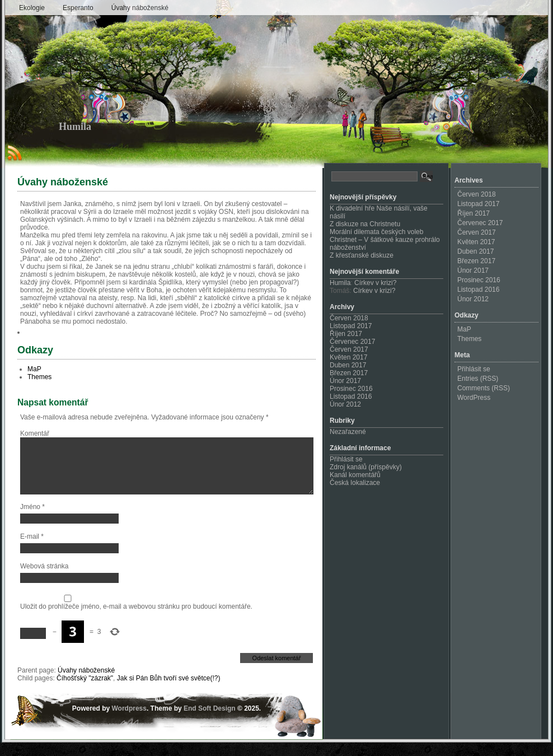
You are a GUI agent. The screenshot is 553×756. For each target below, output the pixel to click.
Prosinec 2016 (351, 389)
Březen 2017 (349, 373)
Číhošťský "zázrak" (85, 692)
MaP (34, 369)
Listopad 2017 (351, 326)
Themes (39, 377)
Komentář (35, 433)
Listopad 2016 (351, 396)
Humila (75, 127)
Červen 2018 (349, 318)
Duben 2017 (348, 365)
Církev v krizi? (375, 283)
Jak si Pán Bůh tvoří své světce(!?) (169, 692)
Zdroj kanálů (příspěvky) (366, 467)
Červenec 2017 (352, 342)
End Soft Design (210, 722)
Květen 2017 (348, 357)
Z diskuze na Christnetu (365, 224)
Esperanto (78, 8)
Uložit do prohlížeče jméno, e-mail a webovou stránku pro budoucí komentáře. (136, 620)
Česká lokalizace (355, 483)
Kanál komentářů (355, 475)
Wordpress (129, 722)
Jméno (32, 520)
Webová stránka (44, 580)
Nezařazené (348, 432)
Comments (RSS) (484, 388)
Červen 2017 (349, 349)
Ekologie (32, 8)
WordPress (474, 398)
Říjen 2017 (346, 334)
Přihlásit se (346, 459)
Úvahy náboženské (140, 8)
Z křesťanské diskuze (362, 255)
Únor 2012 (345, 404)
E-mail (32, 550)
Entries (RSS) (478, 379)
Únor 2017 (345, 381)
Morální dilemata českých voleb (376, 232)
